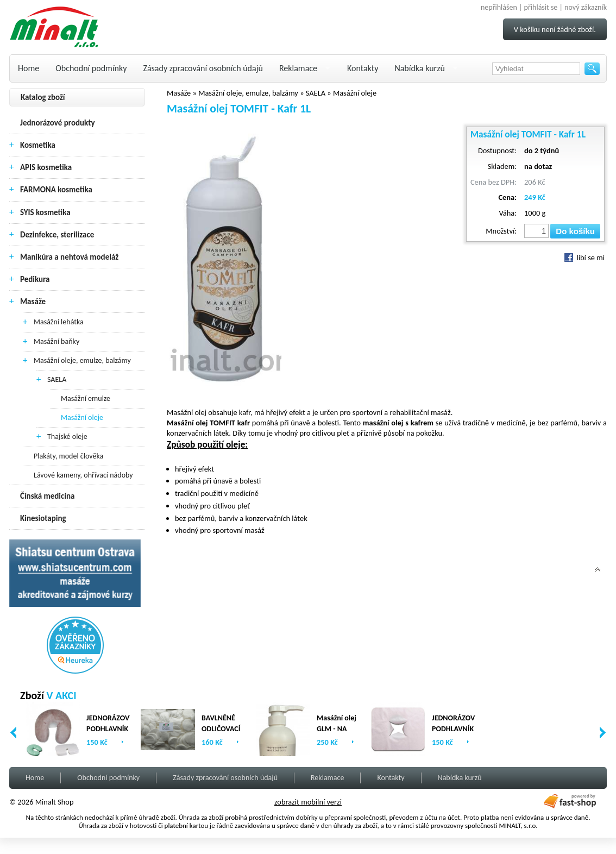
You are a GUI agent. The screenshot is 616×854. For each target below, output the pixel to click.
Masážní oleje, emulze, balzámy (82, 360)
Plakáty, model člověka (68, 456)
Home (29, 68)
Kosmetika (38, 145)
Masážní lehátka (59, 322)
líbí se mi (584, 258)
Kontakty (363, 68)
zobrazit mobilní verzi (308, 802)
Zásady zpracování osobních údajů (203, 68)
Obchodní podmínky (91, 68)
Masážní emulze (86, 398)
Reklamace (298, 68)
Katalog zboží (43, 97)
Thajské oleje (67, 437)
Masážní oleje (82, 417)
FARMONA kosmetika (56, 190)
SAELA (57, 379)
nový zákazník (586, 7)
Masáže (33, 302)
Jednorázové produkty (58, 123)
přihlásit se (541, 7)
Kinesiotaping (43, 518)
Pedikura (35, 279)
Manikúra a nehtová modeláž (69, 257)
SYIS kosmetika (45, 212)
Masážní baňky (56, 341)
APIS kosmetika (46, 167)
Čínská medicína (47, 496)
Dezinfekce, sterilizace (57, 235)
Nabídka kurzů (420, 68)
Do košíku (575, 231)
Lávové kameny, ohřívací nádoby (83, 475)
